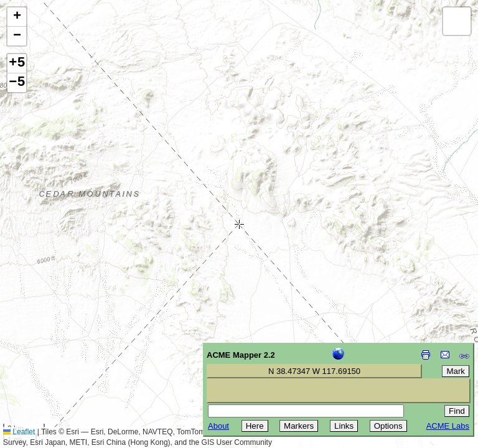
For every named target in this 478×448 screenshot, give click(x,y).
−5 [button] (17, 83)
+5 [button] (17, 63)
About (218, 426)
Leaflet (19, 432)
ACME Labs (448, 426)
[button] (17, 17)
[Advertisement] (66, 360)
